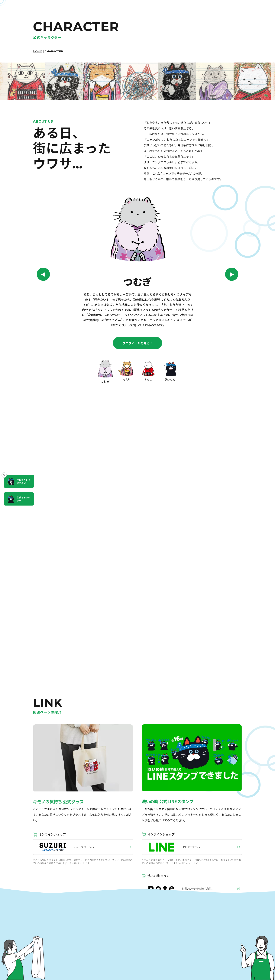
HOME (38, 51)
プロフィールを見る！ (137, 343)
